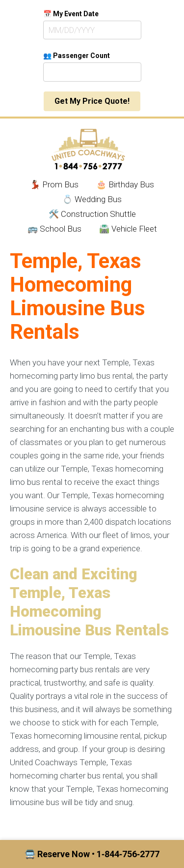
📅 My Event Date (71, 14)
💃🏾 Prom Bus (54, 184)
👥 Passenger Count (77, 56)
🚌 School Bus (54, 229)
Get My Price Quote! (92, 101)
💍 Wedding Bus (92, 199)
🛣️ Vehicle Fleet (128, 229)
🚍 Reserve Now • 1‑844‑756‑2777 (92, 854)
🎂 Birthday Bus (125, 184)
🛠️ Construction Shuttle (92, 214)
